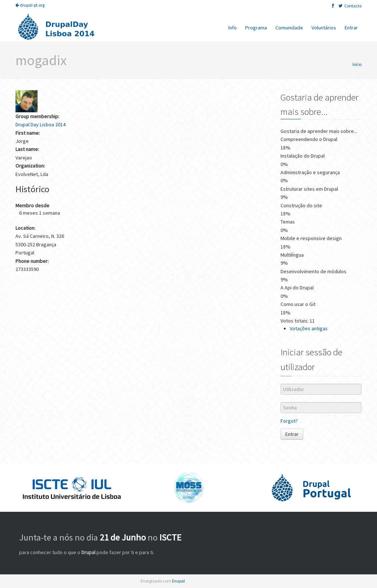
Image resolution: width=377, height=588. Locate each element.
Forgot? (289, 421)
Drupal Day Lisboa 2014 (40, 124)
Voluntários (324, 28)
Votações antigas (309, 328)
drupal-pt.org (30, 5)
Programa (256, 28)
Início (357, 64)
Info (232, 28)
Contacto (353, 6)
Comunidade (289, 28)
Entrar (351, 28)
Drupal (178, 581)
